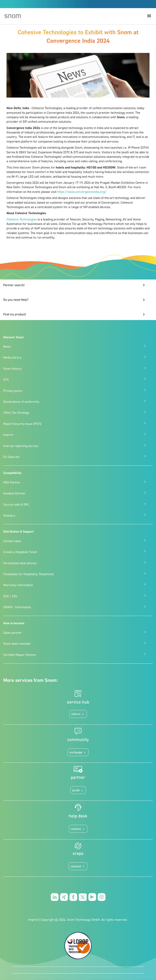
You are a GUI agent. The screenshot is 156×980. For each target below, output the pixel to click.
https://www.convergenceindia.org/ (82, 192)
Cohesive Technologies (22, 219)
